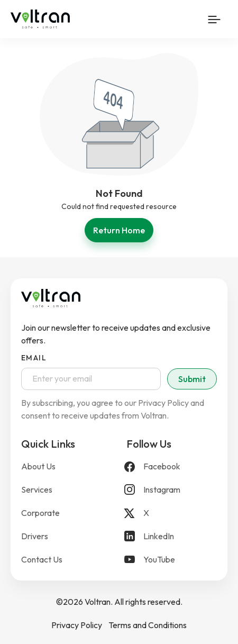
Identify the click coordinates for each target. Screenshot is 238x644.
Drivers (35, 536)
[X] (172, 513)
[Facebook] (172, 466)
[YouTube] (172, 559)
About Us (38, 466)
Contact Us (42, 559)
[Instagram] (172, 489)
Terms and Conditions (148, 625)
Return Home (119, 230)
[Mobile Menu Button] (214, 19)
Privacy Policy (77, 625)
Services (37, 489)
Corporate (40, 513)
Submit (192, 379)
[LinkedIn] (172, 536)
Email (34, 358)
